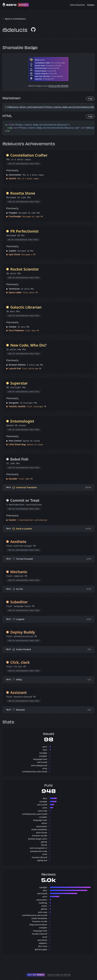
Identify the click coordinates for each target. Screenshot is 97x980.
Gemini (12, 178)
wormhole (42, 940)
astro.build (42, 762)
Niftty (19, 680)
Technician (14, 289)
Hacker (12, 520)
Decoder (13, 479)
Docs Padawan (16, 330)
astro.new (43, 811)
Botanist (20, 710)
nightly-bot (42, 860)
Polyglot (13, 213)
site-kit (44, 845)
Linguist (20, 619)
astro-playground (39, 765)
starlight (43, 753)
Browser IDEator (17, 365)
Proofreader (15, 216)
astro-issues (42, 832)
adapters (43, 943)
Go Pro (20, 589)
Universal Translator (27, 487)
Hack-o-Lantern (24, 529)
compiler (43, 756)
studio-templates (39, 829)
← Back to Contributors (14, 19)
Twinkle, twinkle (17, 406)
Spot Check (15, 254)
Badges (91, 5)
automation (42, 826)
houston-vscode (40, 836)
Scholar (13, 327)
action (44, 823)
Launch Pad (15, 368)
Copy (90, 99)
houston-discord (40, 857)
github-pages (41, 949)
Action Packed (23, 649)
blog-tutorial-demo (38, 925)
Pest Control (15, 441)
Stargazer (14, 403)
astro (45, 747)
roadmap (43, 903)
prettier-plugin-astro (38, 839)
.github (44, 842)
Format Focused (24, 559)
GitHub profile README (58, 86)
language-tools (40, 759)
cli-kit (45, 768)
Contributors (77, 5)
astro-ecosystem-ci (38, 848)
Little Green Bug (17, 444)
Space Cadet (15, 292)
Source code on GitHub (59, 975)
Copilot (12, 251)
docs (45, 750)
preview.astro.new (39, 851)
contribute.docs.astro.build (35, 771)
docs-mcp (43, 946)
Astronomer (15, 175)
